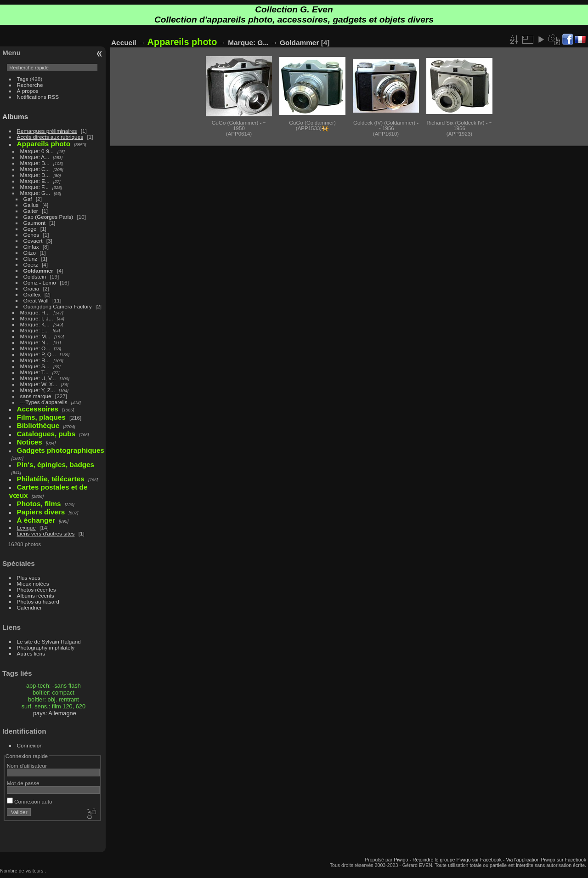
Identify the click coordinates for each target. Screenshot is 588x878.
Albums (15, 117)
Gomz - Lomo (40, 282)
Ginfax (31, 247)
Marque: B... (35, 163)
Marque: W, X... (39, 384)
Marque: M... (35, 336)
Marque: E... (35, 181)
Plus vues (29, 578)
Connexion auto (30, 801)
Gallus (31, 205)
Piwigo (401, 860)
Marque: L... (35, 330)
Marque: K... (35, 324)
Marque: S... (35, 366)
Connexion (30, 745)
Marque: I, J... (37, 318)
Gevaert (33, 241)
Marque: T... (34, 372)
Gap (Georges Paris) (48, 217)
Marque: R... (35, 360)
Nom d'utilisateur (27, 766)
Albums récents (36, 596)
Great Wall (36, 300)
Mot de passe (23, 783)
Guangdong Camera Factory (58, 306)
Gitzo (30, 253)
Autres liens (31, 653)
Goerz (31, 265)
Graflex (32, 294)
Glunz (31, 259)
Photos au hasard (38, 601)
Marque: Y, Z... (38, 390)
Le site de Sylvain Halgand (49, 641)
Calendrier (29, 607)
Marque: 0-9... (37, 151)
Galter (31, 211)
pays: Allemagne (55, 713)
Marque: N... (35, 342)
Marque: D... (35, 175)
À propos (28, 91)
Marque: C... (35, 169)
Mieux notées (33, 584)
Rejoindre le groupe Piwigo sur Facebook (457, 860)
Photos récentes (37, 590)
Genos (31, 235)
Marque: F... (34, 187)
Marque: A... (35, 157)
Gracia (31, 288)
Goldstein (35, 277)
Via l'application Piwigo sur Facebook (546, 860)
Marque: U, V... (38, 378)
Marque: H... (35, 312)
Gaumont (34, 223)
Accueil (124, 43)
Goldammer (38, 271)
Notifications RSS (38, 97)
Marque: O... (35, 348)
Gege (30, 229)
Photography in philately (46, 647)
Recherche (30, 85)
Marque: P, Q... (38, 354)
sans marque (36, 396)
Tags (23, 79)
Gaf (28, 199)
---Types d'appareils (44, 402)
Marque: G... (35, 193)
